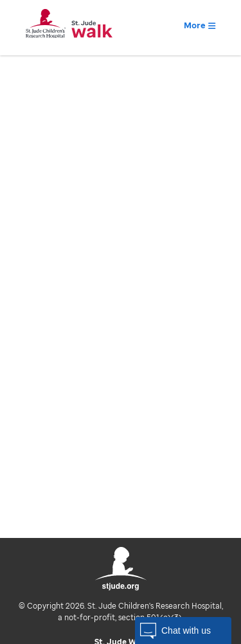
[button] (183, 631)
